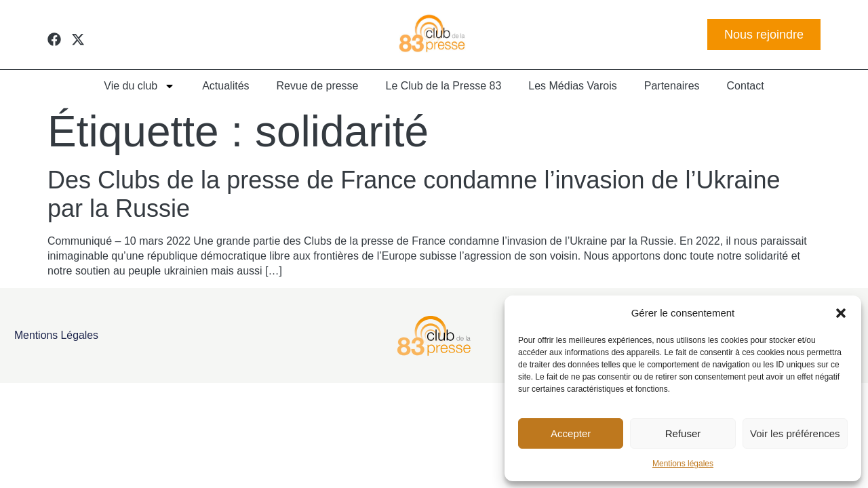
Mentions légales (683, 464)
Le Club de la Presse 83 (444, 86)
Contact (746, 86)
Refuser (683, 433)
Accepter (571, 433)
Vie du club (139, 86)
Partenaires (672, 86)
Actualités (225, 86)
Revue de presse (318, 86)
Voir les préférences (795, 433)
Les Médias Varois (572, 86)
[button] (841, 313)
